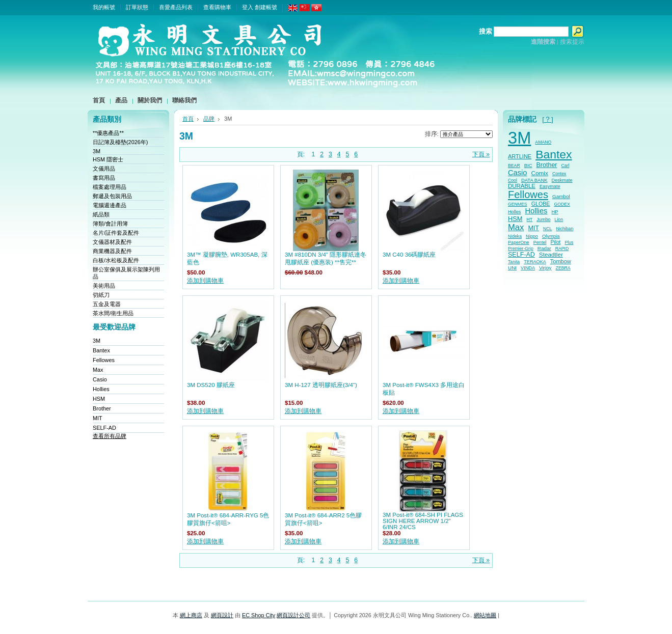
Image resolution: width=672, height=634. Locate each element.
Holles (514, 212)
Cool (513, 180)
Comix (540, 173)
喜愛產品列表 (176, 7)
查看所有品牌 (110, 436)
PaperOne (519, 242)
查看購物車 (217, 7)
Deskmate (562, 180)
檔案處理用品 (110, 187)
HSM (99, 399)
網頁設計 (222, 615)
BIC (528, 165)
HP (555, 212)
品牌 (209, 119)
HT (530, 219)
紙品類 (101, 214)
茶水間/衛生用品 (113, 313)
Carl (566, 166)
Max (98, 370)
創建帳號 (266, 7)
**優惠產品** (108, 133)
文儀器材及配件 (112, 242)
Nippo (532, 236)
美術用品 (104, 286)
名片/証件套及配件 (116, 233)
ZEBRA (563, 268)
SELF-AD (104, 428)
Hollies (101, 389)
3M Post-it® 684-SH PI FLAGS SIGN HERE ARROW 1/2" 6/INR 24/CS (423, 521)
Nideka (515, 236)
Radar (544, 248)
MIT (98, 418)
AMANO (543, 142)
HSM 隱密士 (108, 159)
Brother (102, 408)
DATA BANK (534, 180)
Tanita (514, 262)
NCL (547, 229)
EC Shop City (259, 615)
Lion (559, 219)
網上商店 (191, 615)
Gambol (561, 196)
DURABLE (522, 186)
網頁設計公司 (293, 615)
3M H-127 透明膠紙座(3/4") (321, 385)
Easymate (550, 186)
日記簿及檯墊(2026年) (120, 142)
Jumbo (543, 219)
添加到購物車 (205, 281)
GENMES (518, 204)
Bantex (101, 350)
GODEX (562, 204)
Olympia (551, 236)
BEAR (514, 166)
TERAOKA (535, 262)
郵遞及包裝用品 (112, 196)
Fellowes (104, 360)
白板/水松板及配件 (116, 260)
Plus (569, 242)
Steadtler (551, 254)
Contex (559, 174)
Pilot (556, 242)
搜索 (486, 31)
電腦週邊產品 (110, 205)
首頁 (188, 119)
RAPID (562, 249)
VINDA (528, 268)
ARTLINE (520, 156)
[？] (548, 119)
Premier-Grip (521, 249)
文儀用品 (104, 169)
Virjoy (545, 268)
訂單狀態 (137, 7)
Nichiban (565, 229)
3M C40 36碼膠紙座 (409, 255)
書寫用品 (104, 178)
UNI (512, 268)
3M (97, 151)
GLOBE (541, 204)
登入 (248, 7)
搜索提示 (572, 42)
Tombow (561, 261)
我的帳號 (104, 7)
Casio (100, 379)
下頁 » (481, 154)
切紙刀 (101, 295)
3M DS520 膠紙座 (211, 385)
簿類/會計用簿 (110, 224)
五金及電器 (107, 304)
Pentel (540, 242)
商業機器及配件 (112, 251)
